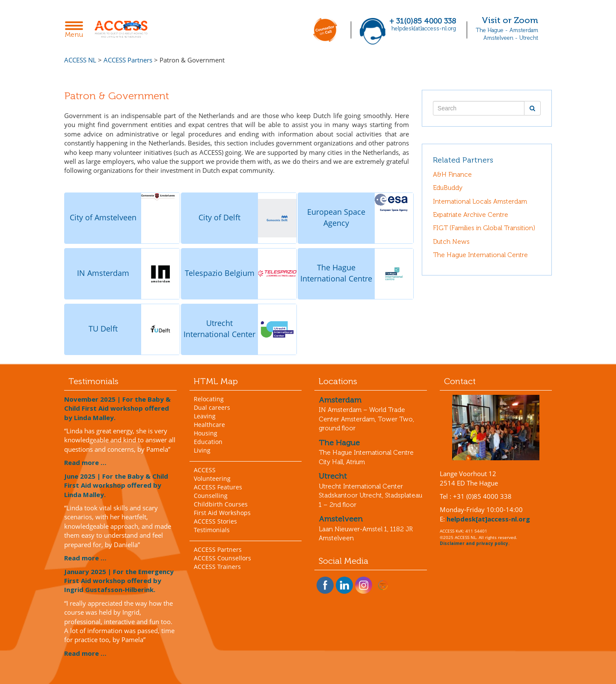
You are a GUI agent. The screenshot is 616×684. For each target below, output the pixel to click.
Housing (206, 433)
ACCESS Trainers (217, 567)
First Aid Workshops (222, 513)
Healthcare (209, 425)
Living (202, 450)
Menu (76, 30)
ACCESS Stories (215, 521)
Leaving (205, 416)
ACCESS (205, 470)
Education (208, 442)
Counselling (211, 496)
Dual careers (212, 407)
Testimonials (212, 530)
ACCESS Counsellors (222, 558)
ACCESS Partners (218, 549)
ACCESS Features (218, 487)
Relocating (209, 399)
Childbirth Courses (221, 504)
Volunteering (212, 478)
